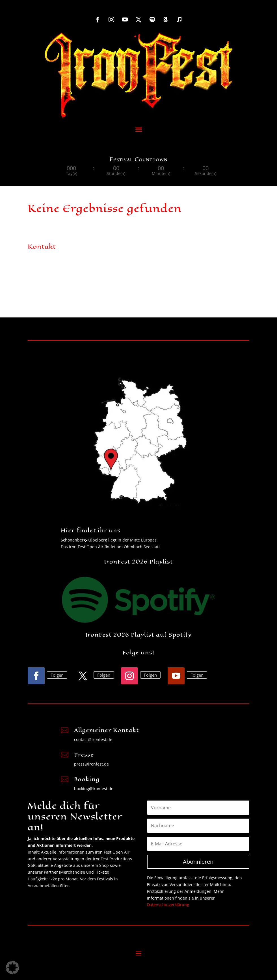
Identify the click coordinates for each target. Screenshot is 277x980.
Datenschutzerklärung (168, 905)
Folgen (57, 675)
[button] (12, 968)
